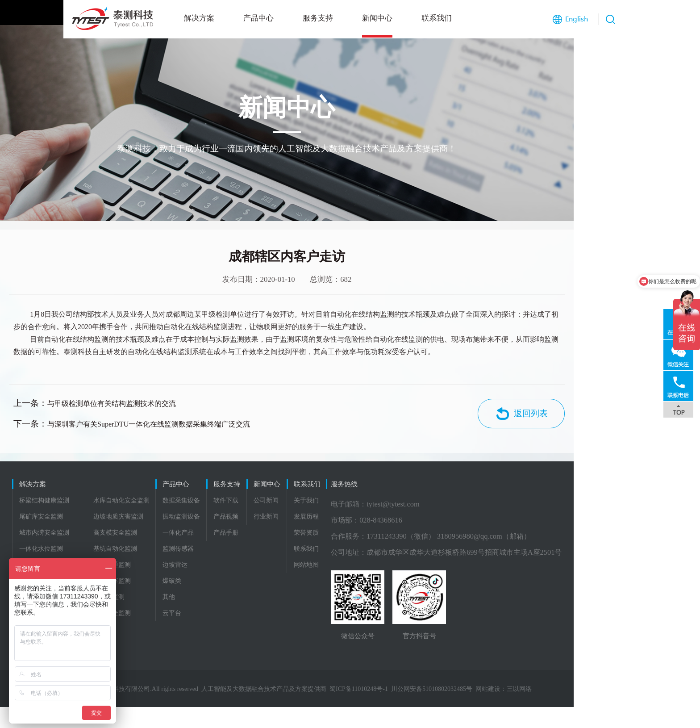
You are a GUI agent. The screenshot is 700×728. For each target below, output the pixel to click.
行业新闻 (358, 535)
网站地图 (428, 584)
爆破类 (204, 600)
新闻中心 (314, 18)
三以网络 (583, 710)
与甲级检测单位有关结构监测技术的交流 (153, 417)
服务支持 (254, 18)
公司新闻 (358, 519)
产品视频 (287, 535)
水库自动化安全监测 (123, 519)
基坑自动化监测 (117, 567)
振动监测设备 (213, 535)
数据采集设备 (213, 519)
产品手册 (287, 551)
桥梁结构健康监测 (46, 519)
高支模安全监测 (117, 551)
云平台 (204, 632)
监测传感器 (210, 567)
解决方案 (136, 18)
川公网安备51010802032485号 (495, 710)
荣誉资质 (428, 551)
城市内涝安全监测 (46, 551)
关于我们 (428, 519)
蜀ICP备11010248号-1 (422, 710)
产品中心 (195, 18)
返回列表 (612, 427)
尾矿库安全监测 (42, 535)
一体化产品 (210, 551)
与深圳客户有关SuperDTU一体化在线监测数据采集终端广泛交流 (190, 435)
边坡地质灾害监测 (120, 535)
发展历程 (428, 535)
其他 (200, 616)
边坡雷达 (207, 584)
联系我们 (373, 18)
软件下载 (287, 519)
